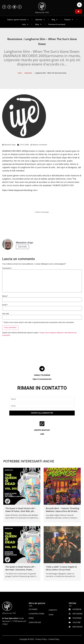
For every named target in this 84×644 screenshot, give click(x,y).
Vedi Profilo (22, 247)
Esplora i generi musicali (18, 20)
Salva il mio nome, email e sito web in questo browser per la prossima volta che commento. (39, 322)
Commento (7, 268)
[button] (79, 5)
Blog (55, 20)
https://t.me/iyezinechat (42, 379)
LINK (42, 434)
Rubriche (40, 20)
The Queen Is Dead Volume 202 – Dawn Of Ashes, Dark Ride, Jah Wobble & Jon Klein (21, 511)
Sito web (6, 314)
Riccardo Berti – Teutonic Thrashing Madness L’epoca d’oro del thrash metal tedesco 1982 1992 (62, 511)
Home (20, 73)
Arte (25, 24)
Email (5, 305)
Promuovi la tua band (57, 24)
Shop (38, 24)
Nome (5, 296)
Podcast (69, 20)
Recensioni (28, 73)
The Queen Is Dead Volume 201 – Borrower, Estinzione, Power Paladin (21, 570)
